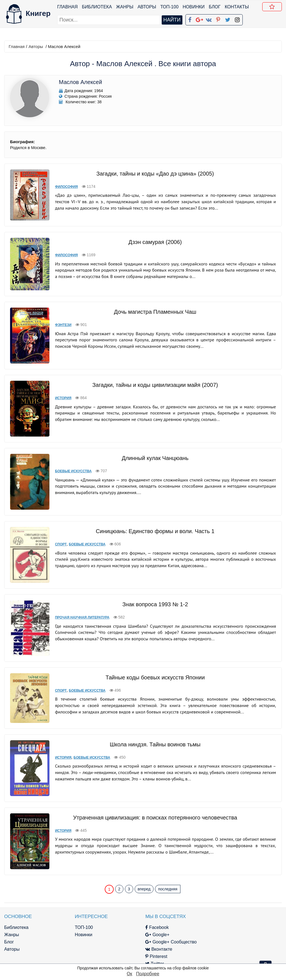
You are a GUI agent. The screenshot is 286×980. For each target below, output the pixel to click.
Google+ (152, 915)
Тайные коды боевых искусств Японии (153, 665)
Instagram (152, 952)
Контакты (237, 7)
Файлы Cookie (222, 923)
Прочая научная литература (79, 609)
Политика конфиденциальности (240, 915)
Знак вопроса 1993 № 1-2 (154, 596)
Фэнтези (60, 317)
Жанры (125, 7)
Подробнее (148, 974)
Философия (63, 187)
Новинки (194, 7)
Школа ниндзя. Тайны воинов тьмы (154, 728)
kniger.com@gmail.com (244, 908)
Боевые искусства (70, 463)
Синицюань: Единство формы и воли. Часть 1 (153, 523)
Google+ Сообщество (165, 923)
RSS (147, 959)
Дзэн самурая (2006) (154, 238)
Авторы (147, 7)
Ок (129, 974)
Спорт (58, 536)
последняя (168, 869)
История (60, 390)
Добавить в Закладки (273, 8)
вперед (144, 869)
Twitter (149, 944)
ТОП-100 (169, 7)
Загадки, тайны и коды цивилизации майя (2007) (153, 377)
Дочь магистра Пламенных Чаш (154, 304)
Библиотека (97, 7)
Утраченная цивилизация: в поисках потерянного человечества (153, 801)
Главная (67, 7)
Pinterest (151, 937)
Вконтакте (153, 930)
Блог (215, 7)
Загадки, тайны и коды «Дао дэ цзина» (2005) (153, 174)
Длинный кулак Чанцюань (154, 450)
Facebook (151, 908)
